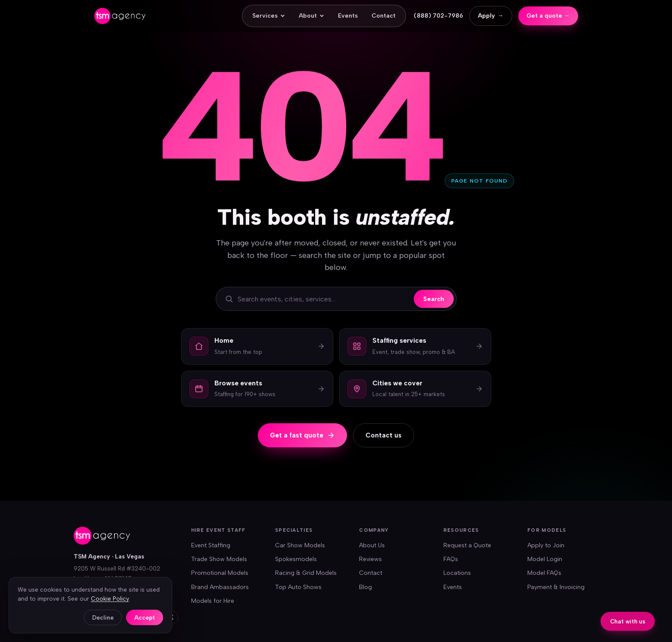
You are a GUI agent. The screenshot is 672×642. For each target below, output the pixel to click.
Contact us (384, 435)
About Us (372, 545)
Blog (365, 587)
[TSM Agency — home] (120, 16)
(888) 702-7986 (438, 16)
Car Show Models (300, 545)
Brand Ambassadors (220, 587)
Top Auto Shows (298, 587)
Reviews (370, 559)
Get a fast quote (302, 435)
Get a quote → (548, 16)
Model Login (545, 559)
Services (269, 16)
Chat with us (628, 622)
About (311, 16)
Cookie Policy (110, 599)
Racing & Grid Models (306, 573)
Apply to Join (546, 545)
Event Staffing (211, 545)
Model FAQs (544, 573)
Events (348, 16)
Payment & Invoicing (556, 587)
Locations (457, 573)
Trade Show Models (219, 559)
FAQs (451, 559)
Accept (145, 617)
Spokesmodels (296, 559)
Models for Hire (213, 601)
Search (434, 299)
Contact (384, 16)
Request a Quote (467, 545)
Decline (103, 617)
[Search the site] (324, 299)
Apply (491, 16)
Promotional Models (220, 573)
